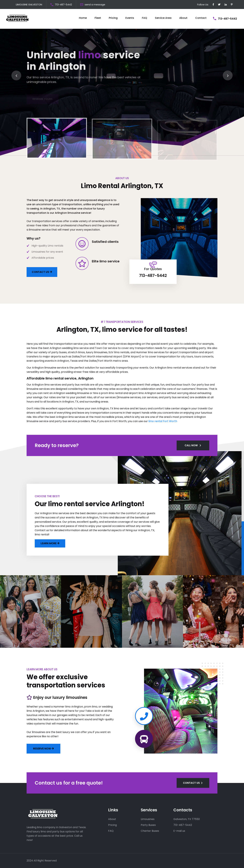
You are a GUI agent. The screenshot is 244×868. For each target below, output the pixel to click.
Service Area (163, 18)
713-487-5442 (63, 4)
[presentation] (16, 75)
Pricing (113, 18)
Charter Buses (150, 831)
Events (130, 18)
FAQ (145, 18)
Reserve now (43, 749)
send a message (95, 4)
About (183, 18)
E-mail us (179, 831)
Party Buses (148, 825)
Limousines (148, 819)
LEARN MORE (49, 543)
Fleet (98, 18)
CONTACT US (42, 272)
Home (83, 18)
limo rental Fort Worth (163, 421)
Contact (201, 18)
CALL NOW (191, 445)
